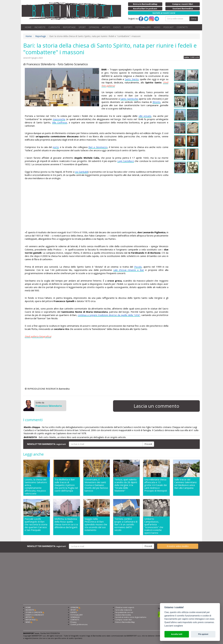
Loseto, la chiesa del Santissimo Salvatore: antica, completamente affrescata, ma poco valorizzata (36, 486)
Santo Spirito (132, 79)
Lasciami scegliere (174, 626)
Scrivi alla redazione (124, 610)
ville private (145, 116)
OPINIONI (94, 27)
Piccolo (138, 267)
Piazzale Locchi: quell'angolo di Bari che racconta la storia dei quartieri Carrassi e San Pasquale (36, 524)
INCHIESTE (40, 27)
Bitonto (156, 102)
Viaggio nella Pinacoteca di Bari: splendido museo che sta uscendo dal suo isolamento (96, 524)
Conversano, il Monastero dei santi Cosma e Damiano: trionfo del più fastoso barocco (96, 485)
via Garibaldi (81, 172)
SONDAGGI (75, 617)
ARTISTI (106, 27)
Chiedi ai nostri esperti (125, 607)
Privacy (73, 622)
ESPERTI (128, 27)
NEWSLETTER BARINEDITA (46, 444)
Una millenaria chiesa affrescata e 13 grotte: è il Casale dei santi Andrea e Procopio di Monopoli (156, 485)
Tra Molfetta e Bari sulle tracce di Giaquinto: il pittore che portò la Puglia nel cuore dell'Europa (66, 485)
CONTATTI (182, 27)
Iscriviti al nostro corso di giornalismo (131, 617)
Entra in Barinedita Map (125, 622)
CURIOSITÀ (54, 27)
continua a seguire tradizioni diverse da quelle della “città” (109, 315)
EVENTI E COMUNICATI (35, 615)
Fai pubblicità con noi (124, 612)
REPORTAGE (69, 27)
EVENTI (117, 27)
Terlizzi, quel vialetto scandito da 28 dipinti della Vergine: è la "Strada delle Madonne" (126, 485)
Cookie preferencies (79, 624)
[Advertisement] (97, 206)
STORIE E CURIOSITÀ (34, 612)
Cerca (194, 19)
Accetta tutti (177, 634)
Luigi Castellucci (126, 161)
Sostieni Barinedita (123, 615)
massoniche (59, 119)
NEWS (28, 622)
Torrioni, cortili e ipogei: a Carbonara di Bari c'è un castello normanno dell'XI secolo (126, 524)
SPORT (82, 27)
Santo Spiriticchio (129, 99)
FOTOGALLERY (143, 27)
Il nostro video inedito (178, 546)
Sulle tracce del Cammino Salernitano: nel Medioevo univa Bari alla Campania (186, 484)
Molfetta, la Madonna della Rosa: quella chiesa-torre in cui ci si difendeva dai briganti (66, 523)
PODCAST (168, 27)
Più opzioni (203, 634)
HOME (28, 27)
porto (56, 147)
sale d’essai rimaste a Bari (129, 270)
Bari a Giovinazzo (98, 147)
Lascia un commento (156, 406)
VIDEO (157, 27)
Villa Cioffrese (59, 122)
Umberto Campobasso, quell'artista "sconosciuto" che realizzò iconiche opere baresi (154, 526)
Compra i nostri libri (124, 620)
